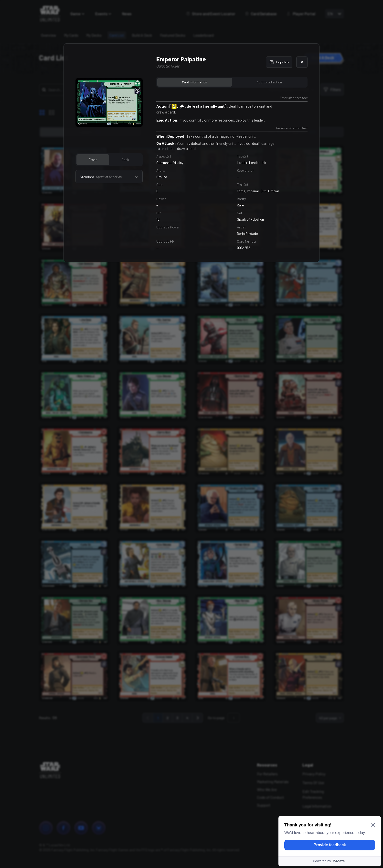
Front (93, 160)
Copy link (279, 62)
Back (125, 160)
